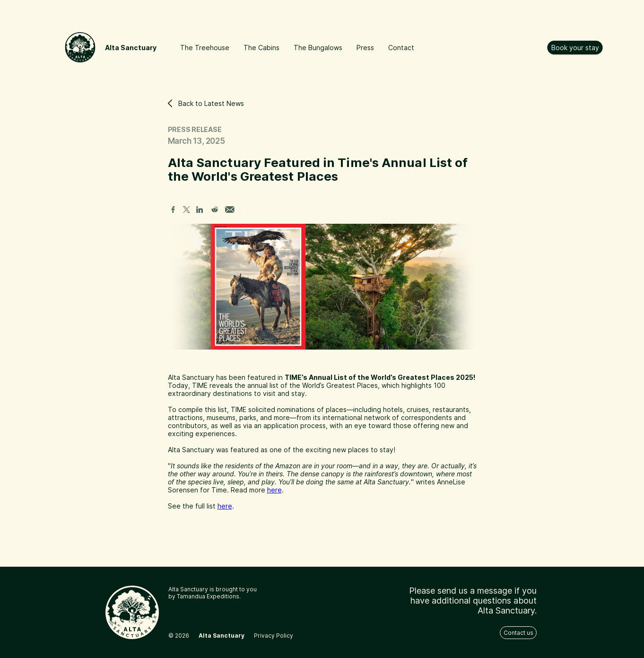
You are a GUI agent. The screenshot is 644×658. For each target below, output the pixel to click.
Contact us (518, 633)
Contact (401, 48)
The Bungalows (318, 48)
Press (365, 48)
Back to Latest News (206, 103)
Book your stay (575, 48)
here (274, 490)
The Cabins (261, 48)
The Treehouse (205, 48)
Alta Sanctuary (131, 48)
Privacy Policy (274, 636)
